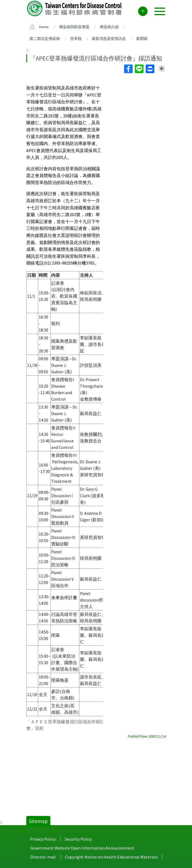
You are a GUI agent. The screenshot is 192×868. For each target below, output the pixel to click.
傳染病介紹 (109, 27)
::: (27, 50)
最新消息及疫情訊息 (109, 38)
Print (150, 69)
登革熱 (76, 38)
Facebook (128, 69)
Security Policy (78, 839)
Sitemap (38, 821)
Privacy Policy (43, 839)
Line (139, 69)
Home (44, 27)
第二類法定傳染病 (45, 38)
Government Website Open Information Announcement (82, 848)
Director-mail (43, 857)
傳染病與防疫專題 (74, 27)
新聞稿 (142, 38)
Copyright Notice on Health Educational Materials (111, 857)
